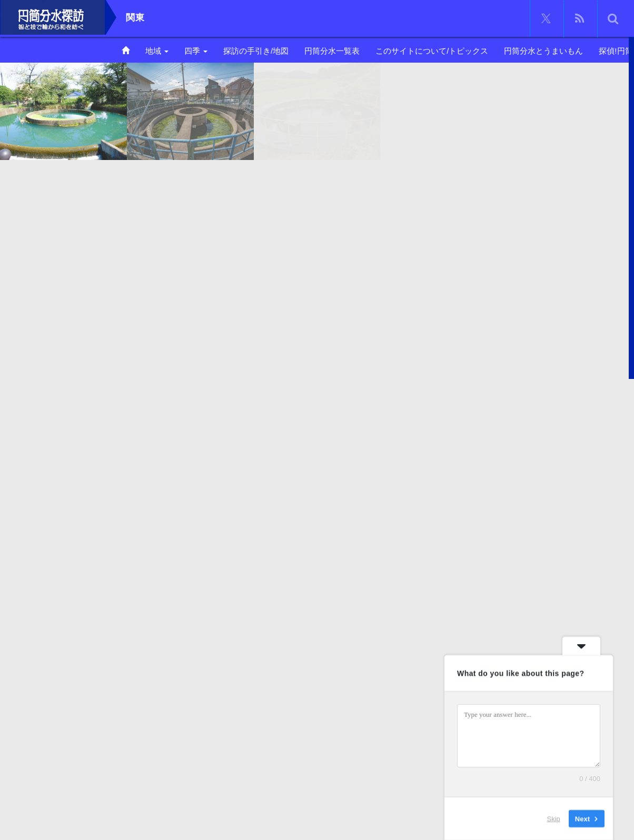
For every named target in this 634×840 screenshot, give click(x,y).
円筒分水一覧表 (332, 51)
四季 (196, 51)
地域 (157, 51)
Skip (554, 819)
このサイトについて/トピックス (432, 51)
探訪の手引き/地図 (256, 51)
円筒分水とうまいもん (543, 51)
